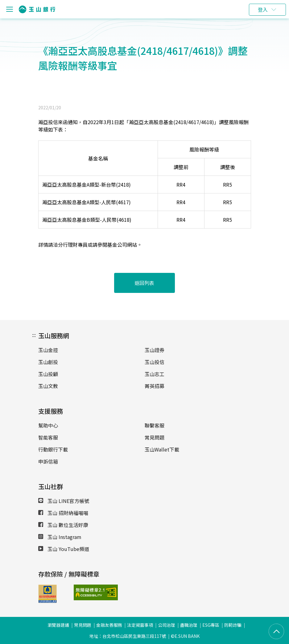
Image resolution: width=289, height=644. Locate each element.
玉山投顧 (48, 374)
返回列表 (145, 283)
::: (34, 335)
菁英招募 (155, 386)
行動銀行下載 (53, 449)
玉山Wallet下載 (162, 449)
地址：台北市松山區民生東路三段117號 (128, 636)
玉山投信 (155, 362)
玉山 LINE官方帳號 (64, 501)
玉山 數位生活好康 (63, 525)
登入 (263, 10)
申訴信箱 (48, 461)
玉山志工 (155, 374)
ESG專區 (211, 625)
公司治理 (167, 625)
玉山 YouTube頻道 (64, 549)
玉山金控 (48, 350)
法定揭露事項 (140, 625)
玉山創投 (48, 362)
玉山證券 (155, 350)
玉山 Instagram (60, 537)
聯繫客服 (155, 425)
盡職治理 (189, 625)
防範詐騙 (233, 625)
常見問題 (155, 437)
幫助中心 (48, 425)
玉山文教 (48, 386)
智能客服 (48, 437)
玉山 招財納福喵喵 (63, 513)
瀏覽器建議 (58, 625)
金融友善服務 (109, 625)
